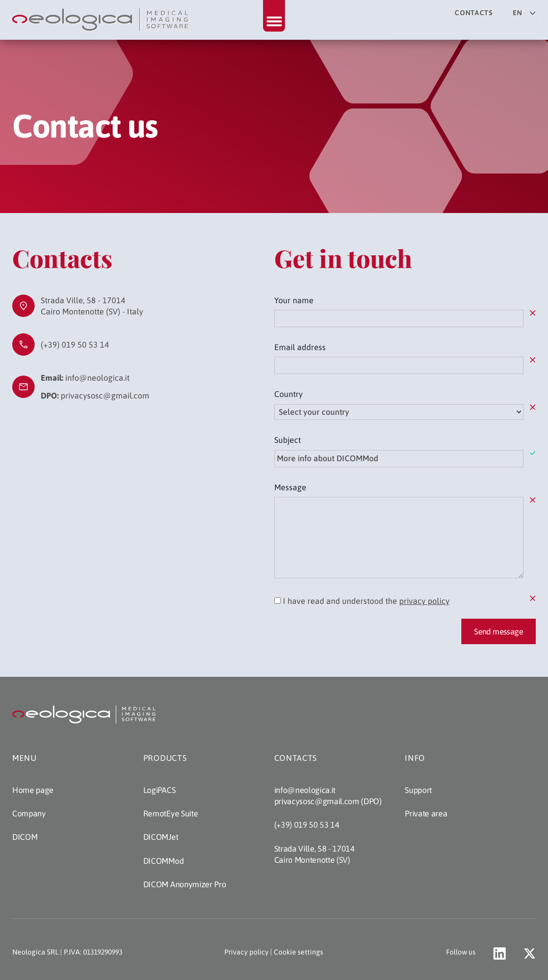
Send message (499, 631)
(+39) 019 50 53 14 (75, 345)
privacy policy (424, 601)
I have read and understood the (362, 601)
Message (290, 487)
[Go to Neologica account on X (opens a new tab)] (530, 953)
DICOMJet (161, 837)
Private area (426, 813)
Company (29, 813)
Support (418, 790)
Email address (300, 347)
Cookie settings (298, 952)
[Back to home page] (101, 20)
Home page (33, 790)
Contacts (474, 13)
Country (289, 394)
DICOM (25, 837)
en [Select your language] (524, 13)
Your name (294, 300)
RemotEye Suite (171, 813)
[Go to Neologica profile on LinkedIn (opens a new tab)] (500, 953)
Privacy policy (246, 952)
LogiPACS (159, 790)
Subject (288, 440)
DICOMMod (163, 861)
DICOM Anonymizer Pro (185, 884)
